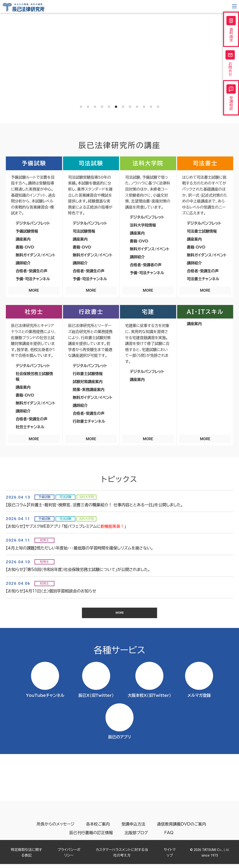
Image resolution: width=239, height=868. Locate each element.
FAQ (170, 837)
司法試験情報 (84, 231)
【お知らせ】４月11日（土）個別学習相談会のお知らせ (51, 591)
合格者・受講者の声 (146, 265)
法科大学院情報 (143, 225)
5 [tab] (109, 107)
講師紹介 (23, 263)
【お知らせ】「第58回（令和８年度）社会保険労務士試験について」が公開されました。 (78, 569)
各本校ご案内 (98, 828)
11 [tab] (151, 107)
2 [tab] (88, 107)
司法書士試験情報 (202, 231)
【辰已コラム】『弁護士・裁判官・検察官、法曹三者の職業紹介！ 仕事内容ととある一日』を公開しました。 (94, 505)
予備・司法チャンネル (33, 279)
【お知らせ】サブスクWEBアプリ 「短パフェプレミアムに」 (66, 526)
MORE (34, 290)
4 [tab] (102, 107)
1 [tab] (81, 107)
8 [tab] (130, 107)
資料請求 (231, 30)
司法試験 (91, 163)
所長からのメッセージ (56, 828)
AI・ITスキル (205, 312)
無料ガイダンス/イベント (35, 255)
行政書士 (91, 312)
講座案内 (23, 239)
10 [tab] (144, 107)
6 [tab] (116, 107)
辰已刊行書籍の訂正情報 (90, 837)
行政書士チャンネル (89, 421)
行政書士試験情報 (88, 374)
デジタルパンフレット (33, 223)
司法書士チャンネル (203, 279)
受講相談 (231, 104)
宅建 (148, 312)
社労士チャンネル (30, 427)
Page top (227, 851)
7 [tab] (123, 107)
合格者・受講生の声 (32, 271)
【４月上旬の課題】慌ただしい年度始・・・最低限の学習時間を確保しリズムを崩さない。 (80, 548)
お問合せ (231, 67)
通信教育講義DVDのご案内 (181, 828)
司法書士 (205, 163)
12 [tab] (158, 107)
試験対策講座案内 (88, 382)
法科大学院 (148, 163)
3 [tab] (95, 107)
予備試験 (34, 163)
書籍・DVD (25, 247)
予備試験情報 (27, 231)
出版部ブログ (136, 837)
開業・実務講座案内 (89, 390)
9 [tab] (137, 107)
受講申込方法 (133, 828)
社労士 (34, 312)
